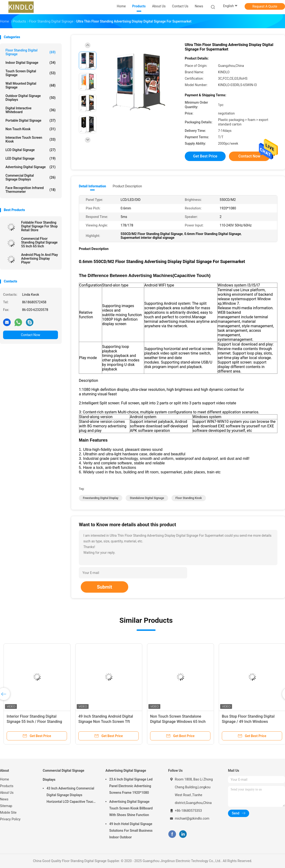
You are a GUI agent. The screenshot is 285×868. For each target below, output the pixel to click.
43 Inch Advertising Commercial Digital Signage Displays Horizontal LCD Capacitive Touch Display (71, 796)
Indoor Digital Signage (31, 63)
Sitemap (6, 806)
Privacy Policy (10, 819)
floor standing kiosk (189, 498)
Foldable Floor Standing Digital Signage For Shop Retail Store (39, 226)
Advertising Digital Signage (31, 167)
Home (5, 779)
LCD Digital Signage (31, 150)
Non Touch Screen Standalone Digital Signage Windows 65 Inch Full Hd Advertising (178, 722)
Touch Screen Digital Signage (31, 73)
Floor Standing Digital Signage (31, 52)
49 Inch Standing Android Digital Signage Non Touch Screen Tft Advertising (106, 722)
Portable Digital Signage (31, 120)
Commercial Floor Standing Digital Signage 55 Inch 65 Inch (39, 242)
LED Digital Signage (31, 158)
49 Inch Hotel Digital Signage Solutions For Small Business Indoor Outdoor (131, 831)
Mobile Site (8, 813)
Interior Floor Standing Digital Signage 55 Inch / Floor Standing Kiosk (34, 722)
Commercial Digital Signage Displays (31, 177)
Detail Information (92, 186)
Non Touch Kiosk (31, 129)
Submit (104, 587)
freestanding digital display (101, 498)
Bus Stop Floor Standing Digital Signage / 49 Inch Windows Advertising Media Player (248, 722)
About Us (7, 793)
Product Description (127, 186)
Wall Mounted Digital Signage (31, 85)
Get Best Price (205, 156)
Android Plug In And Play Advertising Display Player (40, 259)
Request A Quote (265, 6)
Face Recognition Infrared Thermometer (31, 190)
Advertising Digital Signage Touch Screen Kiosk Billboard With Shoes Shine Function (131, 808)
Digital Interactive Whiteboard (31, 110)
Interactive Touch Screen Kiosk (31, 139)
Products (7, 786)
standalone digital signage (147, 498)
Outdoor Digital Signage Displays (31, 98)
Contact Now (31, 335)
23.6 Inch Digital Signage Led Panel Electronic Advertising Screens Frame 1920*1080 (131, 786)
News (4, 799)
